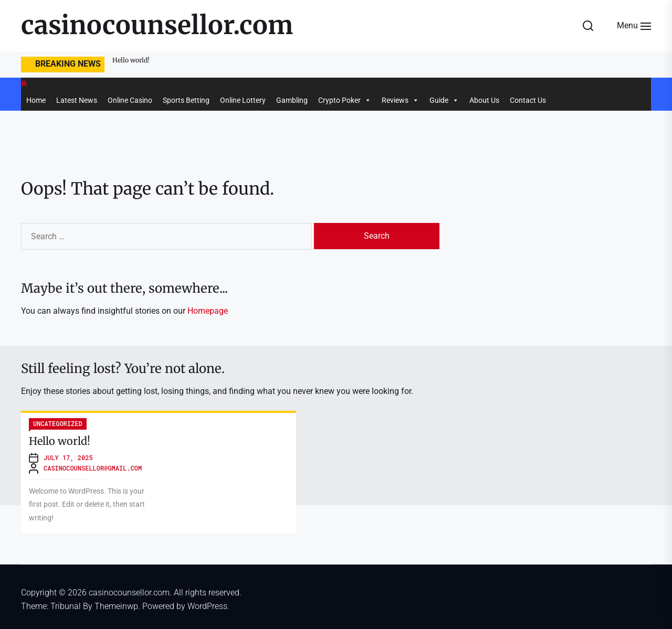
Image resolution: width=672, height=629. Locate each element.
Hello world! (131, 60)
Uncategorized (58, 423)
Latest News (77, 100)
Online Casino (130, 100)
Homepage (208, 311)
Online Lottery (243, 100)
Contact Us (528, 100)
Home (36, 100)
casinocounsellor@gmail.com (93, 468)
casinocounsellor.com (157, 26)
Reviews (400, 100)
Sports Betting (186, 100)
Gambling (292, 100)
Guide (444, 100)
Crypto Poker (345, 100)
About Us (484, 100)
